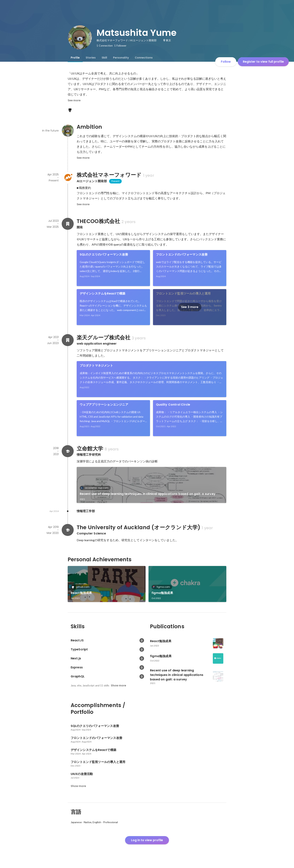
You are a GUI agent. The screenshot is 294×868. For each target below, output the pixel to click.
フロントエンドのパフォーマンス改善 (182, 254)
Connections (144, 58)
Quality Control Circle (173, 405)
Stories (91, 58)
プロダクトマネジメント (96, 366)
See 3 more (190, 307)
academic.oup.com (96, 488)
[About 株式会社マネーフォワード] (68, 177)
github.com (82, 587)
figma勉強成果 (162, 593)
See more (74, 100)
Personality (121, 58)
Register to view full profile (263, 62)
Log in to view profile (147, 840)
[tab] (75, 58)
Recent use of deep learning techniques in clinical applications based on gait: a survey (148, 494)
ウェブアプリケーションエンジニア (104, 405)
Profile (75, 58)
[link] (113, 268)
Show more (118, 685)
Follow (226, 62)
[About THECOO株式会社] (68, 224)
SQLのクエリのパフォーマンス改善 (104, 254)
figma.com (162, 587)
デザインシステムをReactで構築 (102, 293)
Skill (104, 58)
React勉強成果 (81, 593)
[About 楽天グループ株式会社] (68, 340)
